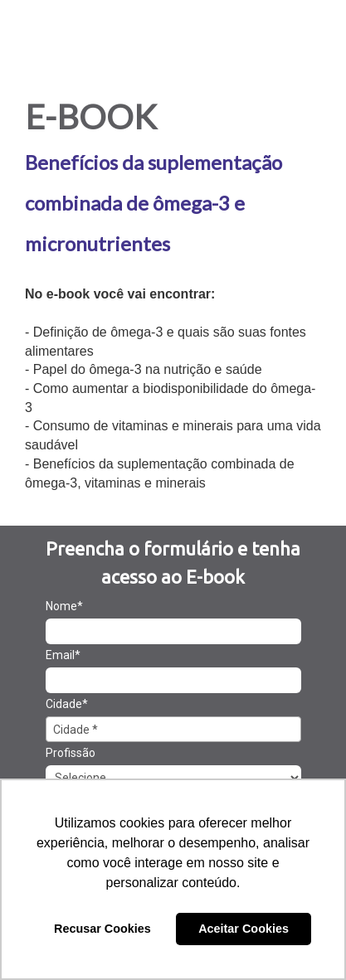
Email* (63, 655)
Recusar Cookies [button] (102, 929)
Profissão (71, 753)
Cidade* (67, 704)
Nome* (64, 606)
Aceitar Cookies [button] (244, 929)
